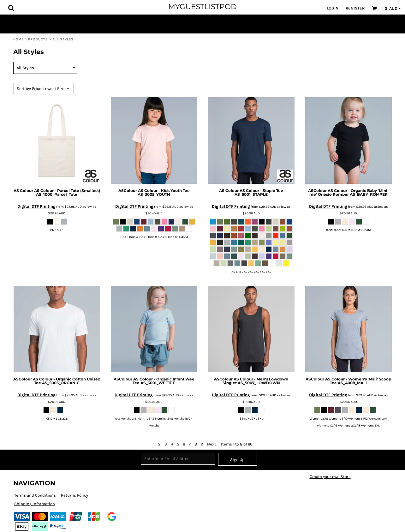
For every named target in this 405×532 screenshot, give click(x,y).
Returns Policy (74, 495)
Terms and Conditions (35, 495)
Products (38, 39)
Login (333, 8)
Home (18, 39)
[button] (11, 8)
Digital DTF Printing (36, 206)
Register (355, 8)
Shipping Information (35, 504)
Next (211, 444)
